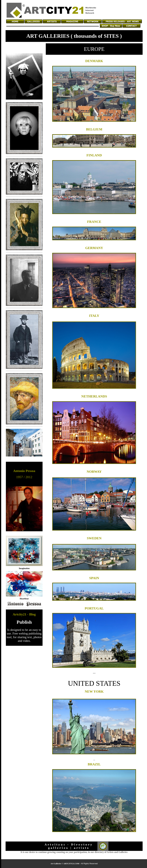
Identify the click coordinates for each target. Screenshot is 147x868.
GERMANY (94, 248)
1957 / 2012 (24, 477)
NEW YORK (94, 692)
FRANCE (94, 222)
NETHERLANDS (94, 396)
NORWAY (94, 472)
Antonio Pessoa (24, 471)
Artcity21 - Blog (24, 614)
